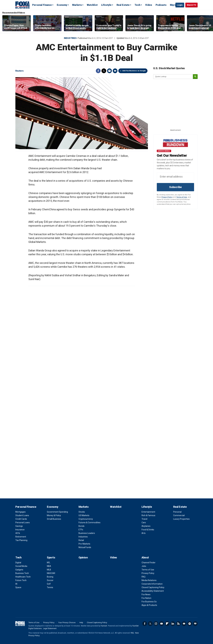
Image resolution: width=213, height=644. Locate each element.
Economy (62, 5)
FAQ (143, 577)
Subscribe (175, 187)
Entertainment (148, 512)
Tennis (50, 587)
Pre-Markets (84, 544)
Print (109, 71)
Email (115, 71)
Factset (104, 626)
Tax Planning (21, 540)
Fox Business (22, 5)
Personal (177, 512)
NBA (49, 566)
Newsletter (184, 624)
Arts (144, 533)
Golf (49, 584)
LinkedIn (173, 624)
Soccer (50, 580)
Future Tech (21, 580)
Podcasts (161, 5)
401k (18, 533)
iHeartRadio (195, 624)
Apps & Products (149, 605)
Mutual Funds (85, 547)
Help (81, 623)
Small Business (54, 519)
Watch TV (191, 5)
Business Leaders (87, 533)
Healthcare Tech (23, 577)
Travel (144, 519)
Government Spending (57, 512)
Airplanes (146, 526)
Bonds (82, 526)
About (145, 557)
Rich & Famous (148, 515)
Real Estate (123, 5)
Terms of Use (182, 197)
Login (180, 5)
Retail (81, 540)
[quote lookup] (173, 77)
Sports (51, 557)
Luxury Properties (181, 519)
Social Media (21, 566)
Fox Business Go (149, 602)
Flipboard (167, 624)
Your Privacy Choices (67, 623)
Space (18, 587)
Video (149, 5)
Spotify (190, 624)
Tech (137, 5)
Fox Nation (146, 598)
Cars (144, 523)
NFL (49, 563)
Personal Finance (42, 5)
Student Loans (22, 515)
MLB (49, 570)
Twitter (104, 71)
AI (16, 584)
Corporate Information (152, 584)
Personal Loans (23, 523)
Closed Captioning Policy (153, 587)
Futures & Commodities (89, 523)
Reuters (19, 71)
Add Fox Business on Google (134, 71)
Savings (19, 526)
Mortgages (20, 512)
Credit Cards (21, 519)
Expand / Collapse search (172, 5)
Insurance (20, 530)
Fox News (146, 594)
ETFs (81, 530)
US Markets (84, 515)
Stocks (82, 512)
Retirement (21, 537)
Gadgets (19, 570)
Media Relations (149, 580)
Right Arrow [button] (208, 23)
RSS (178, 624)
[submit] (195, 77)
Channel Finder (149, 563)
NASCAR (51, 573)
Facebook (98, 71)
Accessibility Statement (153, 591)
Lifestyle (106, 5)
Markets (77, 5)
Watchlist (92, 5)
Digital (18, 563)
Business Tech (22, 573)
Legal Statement (50, 628)
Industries (70, 38)
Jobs (144, 566)
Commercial (179, 515)
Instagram (156, 624)
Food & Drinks (148, 530)
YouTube (162, 624)
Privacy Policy (167, 197)
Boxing (50, 577)
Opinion (83, 557)
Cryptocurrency (86, 519)
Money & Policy (54, 515)
